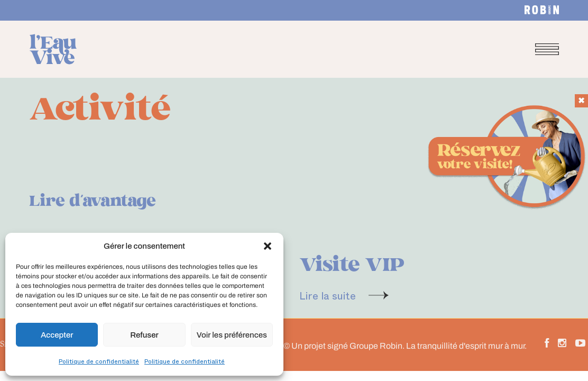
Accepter (57, 335)
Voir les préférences (232, 335)
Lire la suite (328, 295)
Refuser (144, 335)
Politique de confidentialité (99, 361)
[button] (268, 246)
